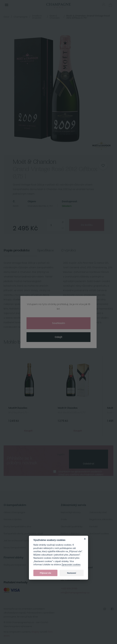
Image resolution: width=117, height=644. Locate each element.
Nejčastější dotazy (71, 512)
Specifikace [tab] (45, 250)
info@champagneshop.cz (75, 593)
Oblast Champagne (14, 512)
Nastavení (72, 573)
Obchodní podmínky (72, 527)
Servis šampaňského (15, 548)
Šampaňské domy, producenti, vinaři (23, 534)
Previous (91, 341)
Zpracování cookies (71, 565)
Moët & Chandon (55, 17)
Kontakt (94, 527)
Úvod (6, 17)
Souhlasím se (81, 473)
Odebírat (89, 464)
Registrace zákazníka (101, 519)
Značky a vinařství (37, 17)
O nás (64, 519)
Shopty (35, 632)
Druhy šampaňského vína (17, 527)
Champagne (21, 17)
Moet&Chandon (18, 408)
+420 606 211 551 (69, 588)
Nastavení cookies (99, 534)
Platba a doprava (70, 534)
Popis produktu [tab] (17, 250)
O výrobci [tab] (69, 250)
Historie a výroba (13, 519)
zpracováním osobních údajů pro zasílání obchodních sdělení (81, 473)
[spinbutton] (56, 225)
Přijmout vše (45, 573)
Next (102, 341)
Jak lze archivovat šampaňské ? (21, 541)
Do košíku (87, 225)
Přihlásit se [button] (104, 5)
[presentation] (89, 454)
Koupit (28, 431)
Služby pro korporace (15, 565)
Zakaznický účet (98, 512)
